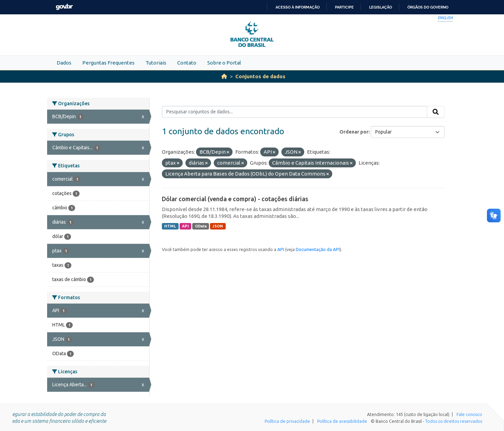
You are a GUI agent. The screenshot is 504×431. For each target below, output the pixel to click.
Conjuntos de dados (260, 76)
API (185, 226)
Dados (64, 63)
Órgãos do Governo (428, 7)
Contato (187, 63)
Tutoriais (156, 63)
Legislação (381, 7)
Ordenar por (354, 132)
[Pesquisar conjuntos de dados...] (295, 112)
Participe (344, 7)
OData (201, 226)
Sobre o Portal (224, 63)
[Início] (224, 76)
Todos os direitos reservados (454, 421)
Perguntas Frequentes (108, 63)
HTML (170, 226)
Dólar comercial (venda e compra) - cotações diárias (235, 199)
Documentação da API (318, 249)
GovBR (64, 7)
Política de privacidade (287, 421)
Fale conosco (469, 414)
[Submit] (436, 112)
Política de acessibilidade (342, 421)
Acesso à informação (298, 7)
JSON (218, 226)
